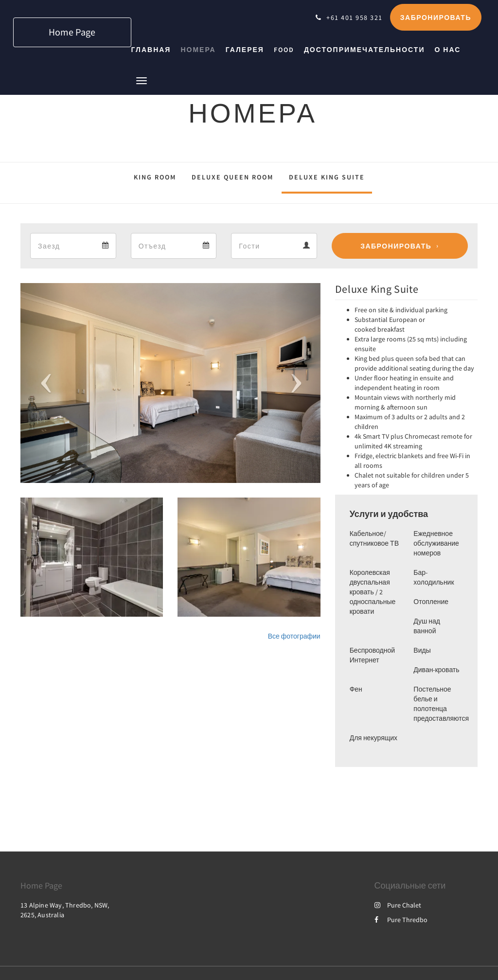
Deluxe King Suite (327, 177)
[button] (142, 80)
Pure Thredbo (401, 920)
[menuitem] (154, 50)
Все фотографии (294, 636)
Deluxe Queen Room (232, 177)
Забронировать (396, 246)
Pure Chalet (398, 905)
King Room (155, 177)
